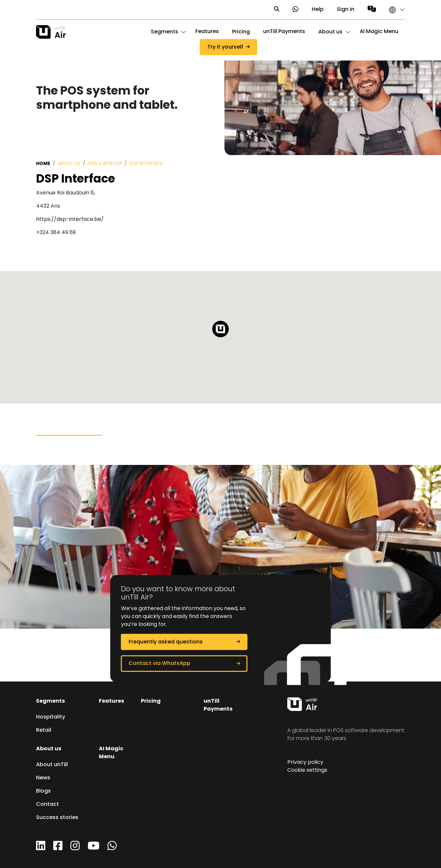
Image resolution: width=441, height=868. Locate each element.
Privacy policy (305, 763)
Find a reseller (105, 164)
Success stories (57, 818)
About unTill (52, 765)
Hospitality (51, 717)
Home (43, 164)
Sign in (346, 10)
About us (69, 164)
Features (207, 32)
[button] (394, 10)
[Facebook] (58, 848)
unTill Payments (284, 32)
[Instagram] (75, 848)
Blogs (43, 791)
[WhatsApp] (112, 848)
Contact (47, 805)
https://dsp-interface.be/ (70, 220)
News (43, 778)
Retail (44, 730)
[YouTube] (94, 848)
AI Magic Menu (379, 32)
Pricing (151, 701)
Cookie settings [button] (307, 770)
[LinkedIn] (41, 848)
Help (318, 10)
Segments (50, 701)
